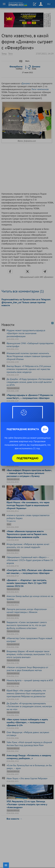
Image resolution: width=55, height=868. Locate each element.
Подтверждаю (28, 458)
